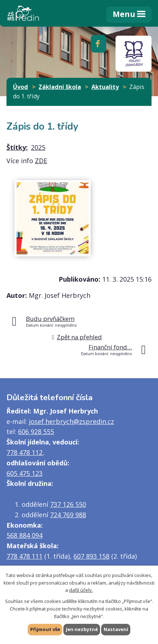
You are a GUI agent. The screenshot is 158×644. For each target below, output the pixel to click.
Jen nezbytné (82, 629)
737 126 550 (68, 504)
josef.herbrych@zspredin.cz (71, 421)
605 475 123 (24, 473)
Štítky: (17, 147)
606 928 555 (36, 431)
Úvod (21, 87)
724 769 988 (68, 515)
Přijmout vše (45, 629)
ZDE (41, 161)
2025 (38, 147)
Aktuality (105, 87)
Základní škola (60, 87)
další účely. (81, 590)
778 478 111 (24, 556)
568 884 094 (24, 535)
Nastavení (116, 629)
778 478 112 (24, 452)
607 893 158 (91, 556)
